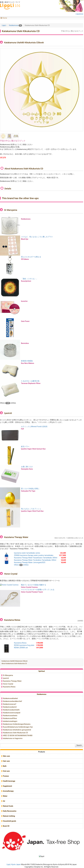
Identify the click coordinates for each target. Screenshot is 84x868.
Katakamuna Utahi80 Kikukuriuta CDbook (15, 661)
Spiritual (42, 671)
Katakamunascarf (10, 704)
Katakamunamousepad (12, 713)
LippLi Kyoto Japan (14, 864)
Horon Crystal (11, 574)
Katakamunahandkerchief (12, 701)
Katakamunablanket (10, 698)
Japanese (79, 14)
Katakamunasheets (10, 716)
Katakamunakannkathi (11, 710)
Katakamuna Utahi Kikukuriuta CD (15, 733)
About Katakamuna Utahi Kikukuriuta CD (14, 664)
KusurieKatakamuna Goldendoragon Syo (18, 727)
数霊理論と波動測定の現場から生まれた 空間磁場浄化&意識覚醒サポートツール (30, 581)
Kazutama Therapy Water (16, 537)
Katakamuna (42, 694)
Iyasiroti (8, 413)
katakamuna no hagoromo (13, 738)
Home (5, 18)
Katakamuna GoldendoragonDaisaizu (17, 724)
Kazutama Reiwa (12, 620)
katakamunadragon (10, 721)
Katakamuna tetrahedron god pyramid (17, 730)
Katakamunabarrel (10, 707)
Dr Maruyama (11, 210)
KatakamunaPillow (10, 718)
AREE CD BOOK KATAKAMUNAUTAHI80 (18, 736)
